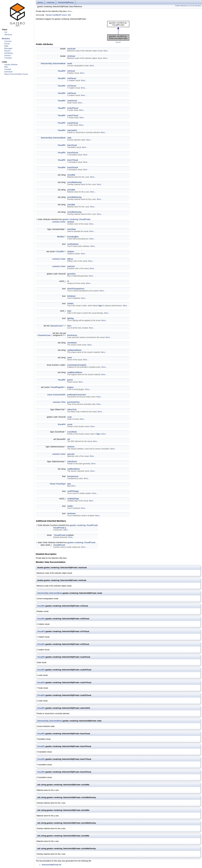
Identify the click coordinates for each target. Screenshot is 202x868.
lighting (70, 319)
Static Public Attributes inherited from (66, 543)
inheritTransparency (76, 289)
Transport (8, 58)
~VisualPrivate (59, 536)
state (69, 138)
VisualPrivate (59, 528)
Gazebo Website (11, 65)
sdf (69, 440)
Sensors (8, 56)
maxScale (71, 49)
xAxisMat (71, 175)
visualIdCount (59, 545)
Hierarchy (8, 35)
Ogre (100, 306)
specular (71, 455)
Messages (8, 48)
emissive (71, 267)
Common (8, 41)
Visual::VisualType (58, 484)
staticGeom (72, 462)
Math (6, 46)
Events (7, 44)
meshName (72, 343)
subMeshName (74, 469)
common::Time (59, 403)
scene (70, 425)
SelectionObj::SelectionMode (53, 64)
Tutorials (8, 69)
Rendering (8, 53)
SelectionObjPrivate (66, 2)
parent (70, 380)
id (68, 282)
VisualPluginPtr (57, 388)
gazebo (40, 2)
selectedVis (72, 131)
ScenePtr (62, 425)
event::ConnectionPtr (56, 395)
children (71, 252)
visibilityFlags (73, 499)
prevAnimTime (73, 403)
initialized (71, 297)
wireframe (71, 514)
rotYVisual (72, 86)
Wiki (6, 67)
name (69, 358)
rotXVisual (72, 79)
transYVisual (73, 161)
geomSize (71, 274)
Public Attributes (181, 6)
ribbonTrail (72, 410)
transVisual (72, 146)
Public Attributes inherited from (63, 220)
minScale (71, 57)
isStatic (70, 304)
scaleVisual (72, 101)
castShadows (73, 245)
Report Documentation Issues (16, 74)
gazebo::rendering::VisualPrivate (76, 220)
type (69, 484)
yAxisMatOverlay (74, 198)
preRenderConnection (77, 395)
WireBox (61, 237)
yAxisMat (71, 190)
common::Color (59, 222)
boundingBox (73, 237)
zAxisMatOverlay (74, 213)
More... (70, 11)
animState (71, 230)
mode (70, 64)
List (6, 32)
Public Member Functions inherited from (67, 526)
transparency (73, 477)
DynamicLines (57, 326)
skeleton (71, 447)
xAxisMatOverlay (74, 183)
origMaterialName (75, 373)
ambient (71, 222)
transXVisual (73, 153)
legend (118, 43)
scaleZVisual (73, 123)
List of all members (195, 6)
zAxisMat (71, 205)
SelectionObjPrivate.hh (58, 15)
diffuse (70, 259)
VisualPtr (62, 71)
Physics (7, 51)
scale (69, 417)
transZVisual (73, 168)
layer (69, 311)
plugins (70, 388)
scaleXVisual (73, 109)
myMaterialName (74, 351)
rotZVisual (72, 94)
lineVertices (72, 336)
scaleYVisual (73, 116)
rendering (51, 2)
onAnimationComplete (77, 365)
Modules (6, 39)
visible (70, 507)
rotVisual (71, 71)
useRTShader (73, 492)
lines (69, 326)
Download (8, 72)
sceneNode (72, 432)
